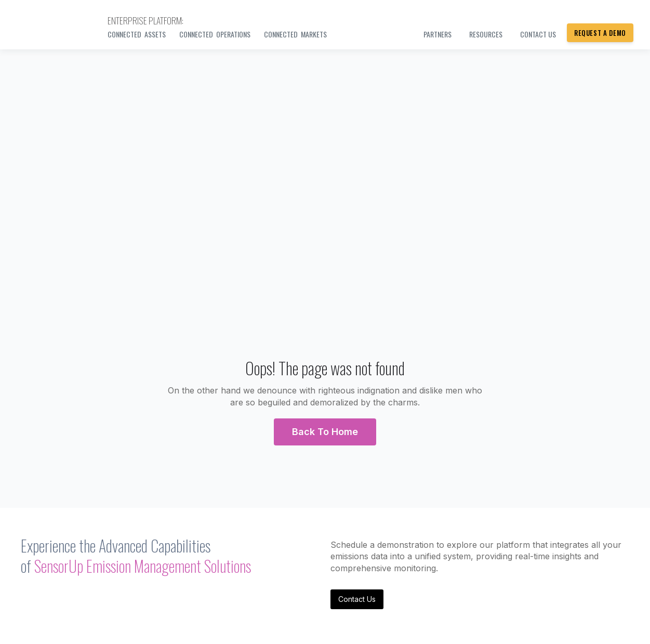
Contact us (538, 34)
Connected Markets (295, 34)
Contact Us (357, 599)
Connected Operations (215, 34)
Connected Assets (137, 34)
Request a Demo (600, 33)
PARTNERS (437, 34)
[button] (325, 432)
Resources (486, 34)
